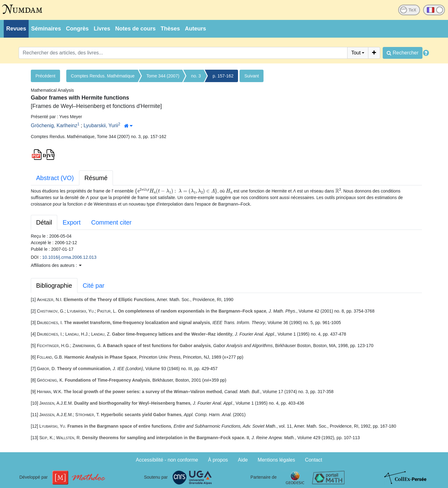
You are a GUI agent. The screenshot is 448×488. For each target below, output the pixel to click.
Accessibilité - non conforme (167, 460)
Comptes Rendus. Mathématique (103, 76)
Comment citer (111, 222)
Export (72, 222)
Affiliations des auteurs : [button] (56, 265)
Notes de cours (135, 29)
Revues (16, 29)
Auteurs (195, 29)
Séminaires (46, 29)
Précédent (45, 76)
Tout (356, 53)
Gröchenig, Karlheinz (54, 125)
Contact (313, 460)
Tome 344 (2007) (163, 76)
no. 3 (196, 76)
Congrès (77, 29)
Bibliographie (54, 286)
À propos (218, 460)
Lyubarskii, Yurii (101, 125)
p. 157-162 (223, 76)
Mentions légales (276, 460)
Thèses (170, 29)
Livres (102, 29)
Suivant (252, 76)
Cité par (94, 286)
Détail (44, 222)
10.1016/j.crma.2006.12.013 (69, 257)
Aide (243, 460)
